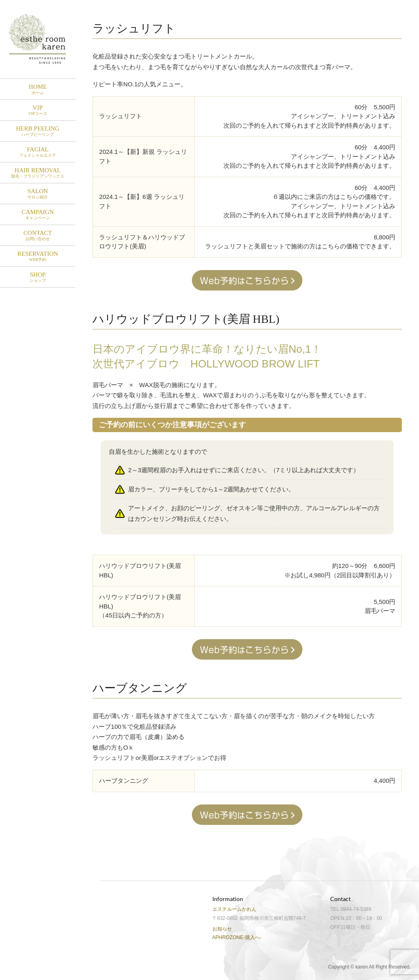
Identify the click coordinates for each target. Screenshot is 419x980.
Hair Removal (38, 173)
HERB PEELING (38, 131)
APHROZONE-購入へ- (237, 937)
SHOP (38, 277)
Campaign (38, 215)
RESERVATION (38, 256)
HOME (38, 89)
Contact (38, 235)
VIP (38, 110)
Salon (38, 194)
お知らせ (222, 929)
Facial (38, 152)
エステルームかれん (234, 909)
